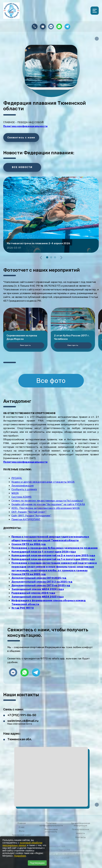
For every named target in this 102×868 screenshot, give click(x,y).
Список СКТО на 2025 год (29, 574)
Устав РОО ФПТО (23, 608)
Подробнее (20, 856)
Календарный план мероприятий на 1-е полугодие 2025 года (53, 559)
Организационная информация (81, 824)
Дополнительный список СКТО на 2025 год (41, 585)
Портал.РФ (64, 850)
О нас (22, 827)
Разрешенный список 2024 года (33, 593)
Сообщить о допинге (24, 489)
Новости (81, 833)
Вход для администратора (51, 846)
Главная (22, 823)
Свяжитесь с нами (21, 138)
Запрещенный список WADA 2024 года (38, 589)
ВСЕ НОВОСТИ (22, 167)
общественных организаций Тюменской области (45, 540)
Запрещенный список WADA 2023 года (37, 597)
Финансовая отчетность (51, 831)
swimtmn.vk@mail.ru (23, 721)
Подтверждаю (37, 863)
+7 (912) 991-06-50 (22, 715)
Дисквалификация (23, 486)
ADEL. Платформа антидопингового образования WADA (46, 508)
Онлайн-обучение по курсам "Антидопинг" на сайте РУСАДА (48, 504)
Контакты (81, 837)
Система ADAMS (21, 497)
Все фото (51, 381)
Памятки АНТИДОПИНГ (26, 519)
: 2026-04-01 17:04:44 (67, 854)
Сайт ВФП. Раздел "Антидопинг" (31, 516)
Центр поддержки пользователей (51, 858)
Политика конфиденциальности (51, 824)
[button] (47, 257)
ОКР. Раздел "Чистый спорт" (29, 512)
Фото (22, 831)
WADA (15, 493)
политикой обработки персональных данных (22, 844)
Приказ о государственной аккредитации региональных (50, 537)
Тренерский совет (22, 835)
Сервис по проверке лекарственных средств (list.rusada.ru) (47, 501)
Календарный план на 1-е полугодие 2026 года (44, 552)
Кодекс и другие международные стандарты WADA (43, 482)
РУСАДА (17, 478)
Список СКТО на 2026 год (29, 544)
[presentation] (41, 257)
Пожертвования (81, 830)
